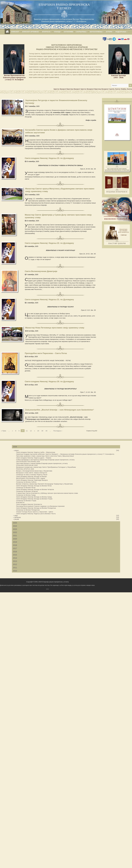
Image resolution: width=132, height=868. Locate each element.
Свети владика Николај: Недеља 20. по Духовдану (49, 381)
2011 (15, 568)
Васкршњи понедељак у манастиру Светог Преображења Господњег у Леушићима (46, 467)
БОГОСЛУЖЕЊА (96, 32)
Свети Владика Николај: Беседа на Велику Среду (34, 497)
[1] (91, 364)
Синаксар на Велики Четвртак (27, 491)
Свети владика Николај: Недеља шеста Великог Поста (36, 514)
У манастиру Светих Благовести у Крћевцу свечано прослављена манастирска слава (47, 493)
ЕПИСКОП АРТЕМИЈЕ (31, 32)
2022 (15, 532)
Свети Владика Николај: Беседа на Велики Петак (34, 486)
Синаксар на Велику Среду (26, 495)
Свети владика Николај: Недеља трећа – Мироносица (36, 452)
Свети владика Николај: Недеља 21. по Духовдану (49, 299)
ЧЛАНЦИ (57, 32)
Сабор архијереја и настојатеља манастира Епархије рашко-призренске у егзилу (45, 460)
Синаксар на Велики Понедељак (28, 510)
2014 (15, 558)
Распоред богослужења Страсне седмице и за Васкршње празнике (40, 506)
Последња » (58, 431)
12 (31, 431)
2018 (15, 545)
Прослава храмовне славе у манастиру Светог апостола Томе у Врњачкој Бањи (45, 456)
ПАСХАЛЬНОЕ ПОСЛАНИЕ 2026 (28, 462)
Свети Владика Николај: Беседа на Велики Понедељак (36, 508)
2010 (15, 571)
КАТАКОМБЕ (69, 32)
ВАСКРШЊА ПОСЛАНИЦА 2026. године (31, 478)
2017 (15, 548)
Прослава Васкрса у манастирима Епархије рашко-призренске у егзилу (42, 463)
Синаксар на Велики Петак (26, 488)
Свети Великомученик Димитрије (41, 271)
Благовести (20, 502)
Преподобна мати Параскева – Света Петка (46, 353)
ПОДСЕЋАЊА (121, 32)
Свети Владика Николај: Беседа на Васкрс (31, 476)
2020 (15, 539)
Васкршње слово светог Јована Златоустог (32, 473)
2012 (15, 564)
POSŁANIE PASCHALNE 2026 (27, 465)
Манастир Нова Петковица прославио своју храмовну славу (55, 328)
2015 (15, 555)
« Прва (4, 431)
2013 (15, 561)
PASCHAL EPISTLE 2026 (25, 469)
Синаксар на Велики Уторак (26, 501)
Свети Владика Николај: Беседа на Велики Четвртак (35, 489)
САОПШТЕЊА (81, 32)
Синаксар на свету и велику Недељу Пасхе (32, 475)
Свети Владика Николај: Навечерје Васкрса (32, 480)
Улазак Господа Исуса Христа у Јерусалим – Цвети (35, 512)
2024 (15, 526)
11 (27, 431)
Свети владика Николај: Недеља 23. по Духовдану (49, 158)
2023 (15, 529)
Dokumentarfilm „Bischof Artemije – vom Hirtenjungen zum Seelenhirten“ (60, 410)
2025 (15, 523)
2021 (15, 536)
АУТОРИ (109, 32)
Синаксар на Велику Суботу (26, 482)
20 (38, 431)
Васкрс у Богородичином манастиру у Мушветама (34, 471)
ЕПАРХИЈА (46, 32)
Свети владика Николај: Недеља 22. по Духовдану (49, 243)
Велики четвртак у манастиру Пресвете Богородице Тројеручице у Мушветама (44, 484)
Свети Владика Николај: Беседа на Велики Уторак (34, 499)
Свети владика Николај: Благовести (29, 504)
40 (46, 431)
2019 (15, 542)
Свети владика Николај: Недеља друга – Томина (34, 458)
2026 (15, 447)
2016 (15, 552)
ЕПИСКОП (15, 32)
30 (42, 431)
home (7, 32)
